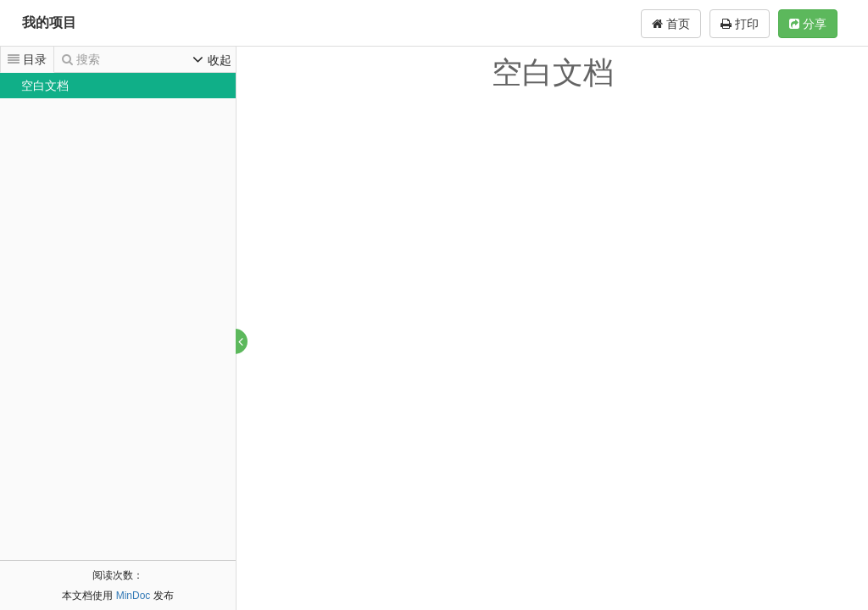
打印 (740, 24)
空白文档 (45, 86)
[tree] (118, 86)
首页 (671, 24)
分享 (808, 24)
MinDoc (134, 596)
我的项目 (49, 22)
